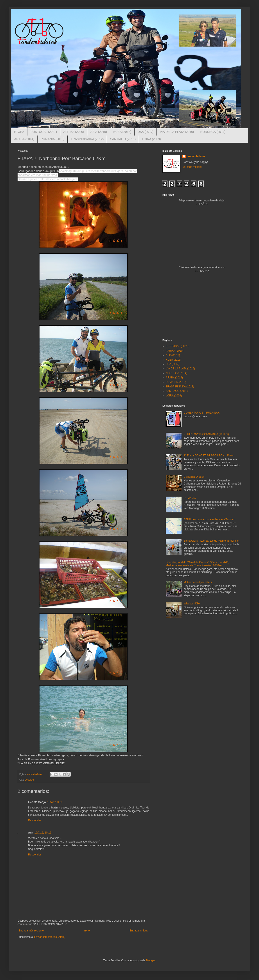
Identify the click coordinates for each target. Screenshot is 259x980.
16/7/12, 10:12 (43, 833)
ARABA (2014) (24, 139)
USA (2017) (146, 132)
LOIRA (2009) (151, 139)
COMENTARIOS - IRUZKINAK (202, 413)
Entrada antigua (139, 931)
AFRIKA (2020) (74, 132)
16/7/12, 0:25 (55, 802)
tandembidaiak (196, 156)
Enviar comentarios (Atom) (50, 937)
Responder (35, 820)
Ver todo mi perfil (192, 167)
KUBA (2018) (122, 132)
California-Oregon (194, 477)
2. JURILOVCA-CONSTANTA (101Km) (206, 434)
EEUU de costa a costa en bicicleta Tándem (210, 519)
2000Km (29, 780)
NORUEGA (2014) (213, 132)
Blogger (150, 960)
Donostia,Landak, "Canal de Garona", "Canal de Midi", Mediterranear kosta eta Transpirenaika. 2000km (197, 564)
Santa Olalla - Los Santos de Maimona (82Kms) (212, 541)
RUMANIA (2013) (52, 139)
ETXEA (19, 132)
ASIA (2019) (99, 132)
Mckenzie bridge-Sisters (198, 582)
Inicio (87, 931)
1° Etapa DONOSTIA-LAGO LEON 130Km (209, 456)
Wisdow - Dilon (192, 604)
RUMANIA (190, 498)
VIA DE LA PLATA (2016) (177, 132)
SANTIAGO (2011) (123, 139)
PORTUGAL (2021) (44, 132)
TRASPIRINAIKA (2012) (87, 139)
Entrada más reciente (31, 931)
